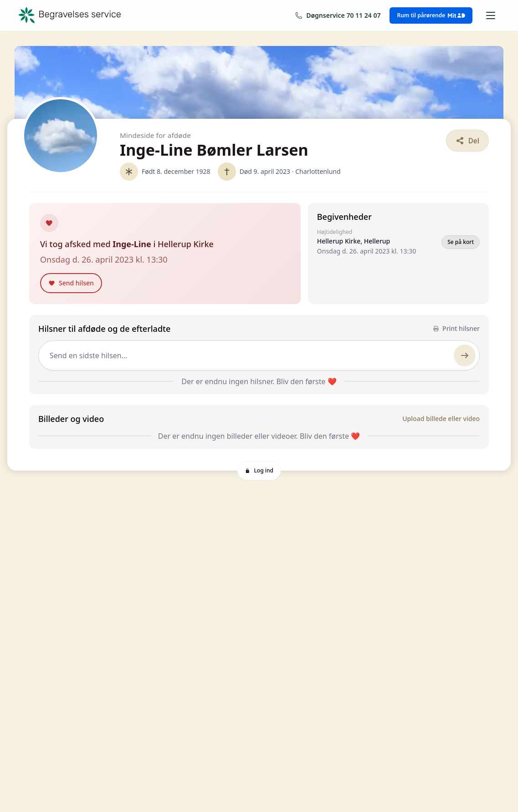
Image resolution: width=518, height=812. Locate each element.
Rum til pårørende (431, 15)
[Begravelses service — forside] (70, 15)
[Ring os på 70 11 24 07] (338, 15)
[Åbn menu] (491, 15)
